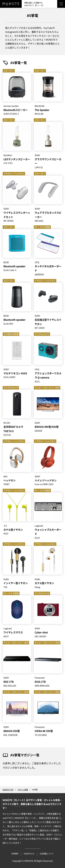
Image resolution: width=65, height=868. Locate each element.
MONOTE (29, 861)
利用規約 (15, 854)
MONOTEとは (29, 854)
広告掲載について (47, 854)
